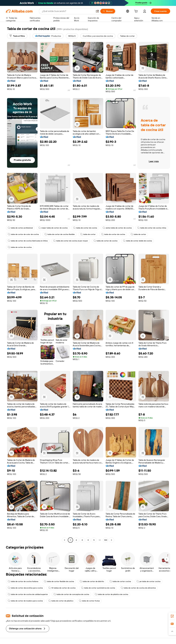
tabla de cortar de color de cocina (23, 234)
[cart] (137, 12)
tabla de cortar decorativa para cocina (25, 588)
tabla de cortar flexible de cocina (59, 581)
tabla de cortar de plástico (61, 601)
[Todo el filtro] (17, 36)
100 (106, 540)
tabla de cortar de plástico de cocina (111, 594)
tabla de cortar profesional (20, 228)
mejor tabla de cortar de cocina (53, 228)
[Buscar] (108, 11)
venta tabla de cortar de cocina (117, 228)
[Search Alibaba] (68, 11)
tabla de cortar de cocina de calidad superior (28, 594)
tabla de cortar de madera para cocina (25, 601)
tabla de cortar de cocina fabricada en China (28, 241)
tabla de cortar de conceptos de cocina (71, 594)
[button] (97, 11)
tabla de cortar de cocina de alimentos (138, 588)
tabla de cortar (88, 234)
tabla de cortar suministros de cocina (98, 588)
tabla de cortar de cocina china (152, 228)
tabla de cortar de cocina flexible (60, 234)
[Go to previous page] (65, 540)
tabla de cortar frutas (89, 601)
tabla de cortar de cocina (85, 228)
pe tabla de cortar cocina (148, 581)
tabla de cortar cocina (120, 581)
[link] (172, 616)
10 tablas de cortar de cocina (62, 588)
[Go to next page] (111, 540)
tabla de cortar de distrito (92, 581)
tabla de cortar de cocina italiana (23, 581)
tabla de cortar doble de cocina (137, 241)
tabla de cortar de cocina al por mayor (71, 241)
